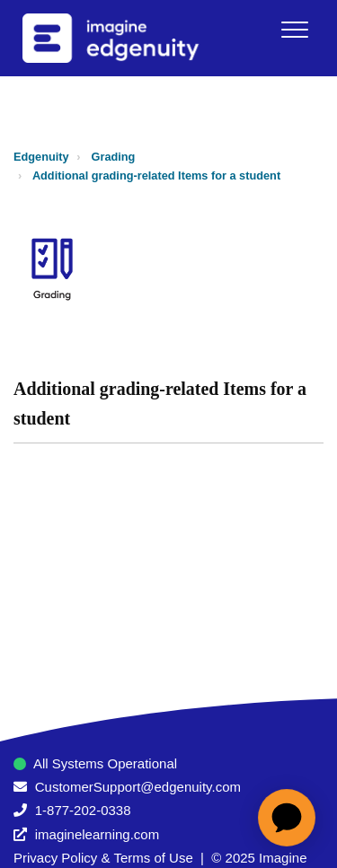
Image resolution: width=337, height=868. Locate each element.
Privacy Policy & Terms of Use (103, 858)
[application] (287, 818)
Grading (114, 157)
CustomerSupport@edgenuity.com (138, 787)
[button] (294, 29)
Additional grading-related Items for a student (156, 175)
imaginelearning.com (97, 834)
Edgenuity (41, 157)
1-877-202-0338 (83, 810)
